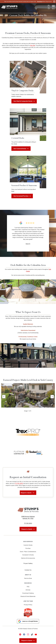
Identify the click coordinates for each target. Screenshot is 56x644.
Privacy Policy (28, 605)
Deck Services (28, 542)
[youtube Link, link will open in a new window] (36, 634)
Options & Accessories (28, 558)
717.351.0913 (28, 523)
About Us (28, 575)
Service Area (28, 578)
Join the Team (28, 601)
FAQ (28, 587)
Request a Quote (27, 529)
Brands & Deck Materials (28, 596)
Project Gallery (28, 563)
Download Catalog (28, 593)
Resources (28, 583)
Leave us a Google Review (28, 621)
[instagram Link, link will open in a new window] (28, 634)
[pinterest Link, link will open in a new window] (20, 634)
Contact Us (28, 570)
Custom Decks (28, 545)
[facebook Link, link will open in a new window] (24, 634)
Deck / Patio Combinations (28, 552)
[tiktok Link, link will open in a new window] (32, 634)
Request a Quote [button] (26, 493)
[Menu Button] (53, 7)
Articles (28, 590)
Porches (28, 548)
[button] (4, 397)
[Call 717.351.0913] (49, 7)
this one (33, 45)
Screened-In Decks (28, 555)
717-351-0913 (19, 483)
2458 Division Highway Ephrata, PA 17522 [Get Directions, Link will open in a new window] (28, 518)
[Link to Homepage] (9, 7)
